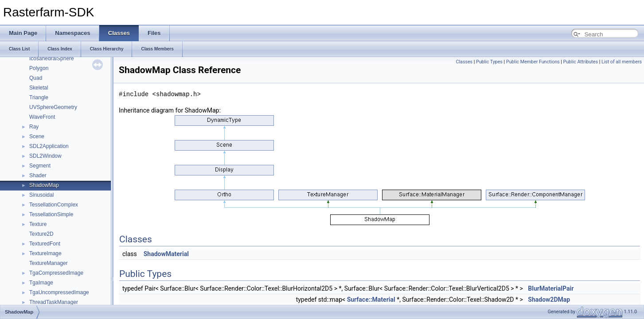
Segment (40, 166)
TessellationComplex (54, 205)
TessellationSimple (51, 214)
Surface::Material (371, 300)
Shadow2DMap (549, 300)
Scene (37, 136)
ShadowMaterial (166, 254)
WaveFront (42, 117)
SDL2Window (45, 156)
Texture (38, 224)
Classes (464, 62)
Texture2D (41, 234)
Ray (34, 127)
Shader (38, 175)
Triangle (39, 97)
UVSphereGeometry (53, 107)
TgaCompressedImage (56, 273)
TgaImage (41, 283)
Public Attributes (580, 62)
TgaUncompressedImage (59, 292)
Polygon (39, 68)
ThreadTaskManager (54, 302)
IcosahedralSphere (52, 58)
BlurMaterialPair (551, 288)
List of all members (622, 62)
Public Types (489, 62)
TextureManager (49, 263)
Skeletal (39, 88)
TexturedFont (45, 244)
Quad (36, 78)
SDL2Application (49, 146)
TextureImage (45, 253)
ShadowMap (44, 185)
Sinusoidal (41, 195)
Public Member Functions (533, 62)
